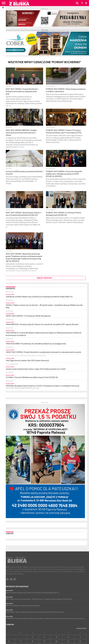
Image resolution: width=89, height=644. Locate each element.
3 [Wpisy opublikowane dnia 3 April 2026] (56, 637)
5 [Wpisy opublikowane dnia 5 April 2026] (80, 637)
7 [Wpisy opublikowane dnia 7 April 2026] (21, 641)
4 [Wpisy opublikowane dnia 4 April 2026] (68, 637)
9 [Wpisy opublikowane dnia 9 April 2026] (44, 641)
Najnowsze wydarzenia (16, 586)
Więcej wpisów (44, 278)
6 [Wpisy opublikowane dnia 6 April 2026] (9, 641)
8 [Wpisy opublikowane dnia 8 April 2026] (33, 641)
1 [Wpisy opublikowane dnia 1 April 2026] (33, 637)
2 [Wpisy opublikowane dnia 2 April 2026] (44, 637)
